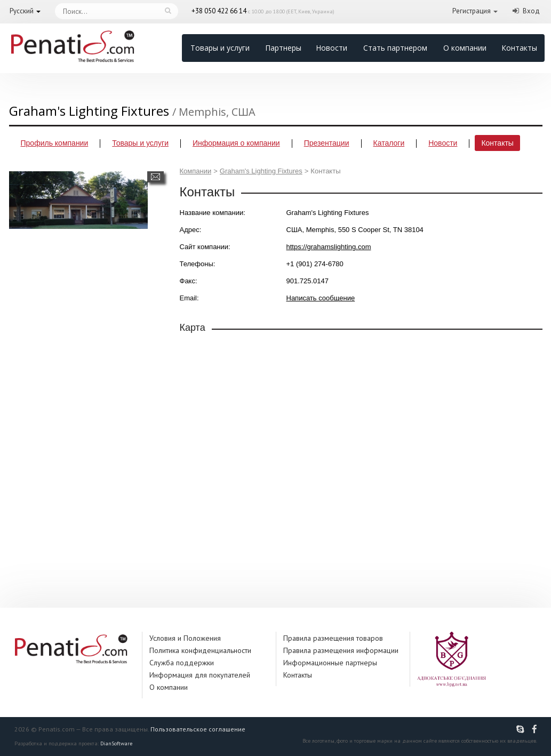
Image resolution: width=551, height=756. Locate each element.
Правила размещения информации (341, 650)
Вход (531, 11)
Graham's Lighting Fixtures (261, 171)
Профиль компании (55, 143)
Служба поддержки (182, 663)
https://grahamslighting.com (329, 247)
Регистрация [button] (472, 11)
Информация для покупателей (200, 675)
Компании (196, 171)
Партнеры (283, 48)
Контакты (519, 48)
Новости (332, 48)
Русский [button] (22, 11)
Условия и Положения (185, 638)
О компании (465, 48)
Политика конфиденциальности (200, 650)
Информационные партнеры (330, 663)
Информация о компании (236, 143)
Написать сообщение (155, 177)
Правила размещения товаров (333, 638)
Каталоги (389, 143)
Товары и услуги (220, 48)
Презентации (327, 143)
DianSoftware (116, 743)
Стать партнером (395, 48)
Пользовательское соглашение (198, 729)
